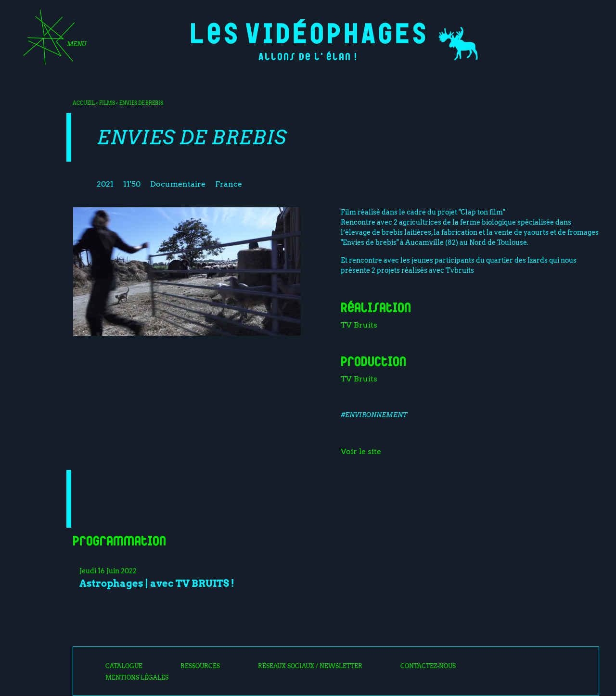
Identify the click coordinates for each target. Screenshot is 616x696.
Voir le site (361, 451)
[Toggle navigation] (51, 40)
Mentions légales (137, 678)
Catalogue (124, 666)
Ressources (200, 666)
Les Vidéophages (308, 32)
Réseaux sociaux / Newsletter (310, 666)
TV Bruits (359, 325)
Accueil (84, 103)
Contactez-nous (428, 666)
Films (107, 103)
